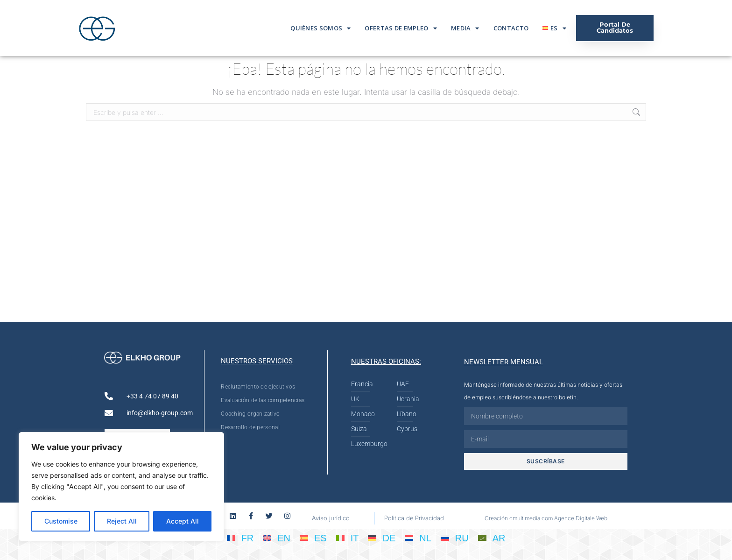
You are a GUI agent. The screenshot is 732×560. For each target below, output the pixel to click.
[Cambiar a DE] (382, 538)
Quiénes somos (320, 28)
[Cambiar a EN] (277, 538)
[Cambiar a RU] (455, 538)
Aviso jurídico (331, 518)
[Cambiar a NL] (418, 538)
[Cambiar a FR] (240, 538)
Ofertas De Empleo (401, 28)
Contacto (511, 28)
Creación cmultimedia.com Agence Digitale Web (546, 518)
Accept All (183, 521)
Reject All (122, 521)
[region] (121, 487)
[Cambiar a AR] (492, 538)
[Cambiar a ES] (313, 538)
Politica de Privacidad (414, 518)
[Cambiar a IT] (348, 538)
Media (465, 28)
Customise (61, 521)
